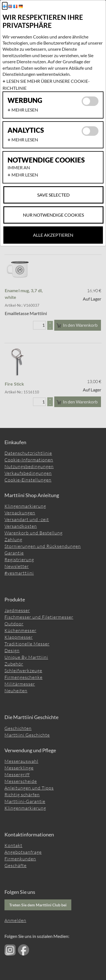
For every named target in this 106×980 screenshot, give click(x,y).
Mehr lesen (25, 110)
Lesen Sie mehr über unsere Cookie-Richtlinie (46, 84)
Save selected (53, 195)
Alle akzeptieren (53, 235)
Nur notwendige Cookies (53, 215)
